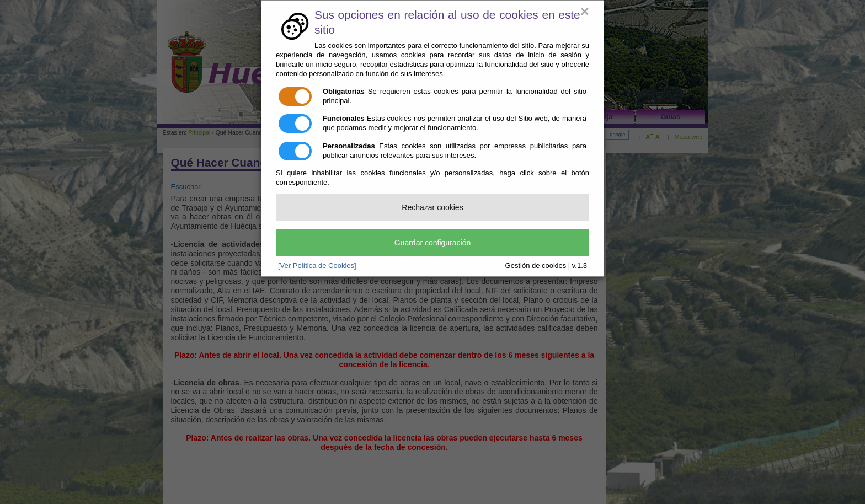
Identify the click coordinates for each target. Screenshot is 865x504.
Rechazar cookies (432, 207)
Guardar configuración (433, 243)
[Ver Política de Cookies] (317, 266)
